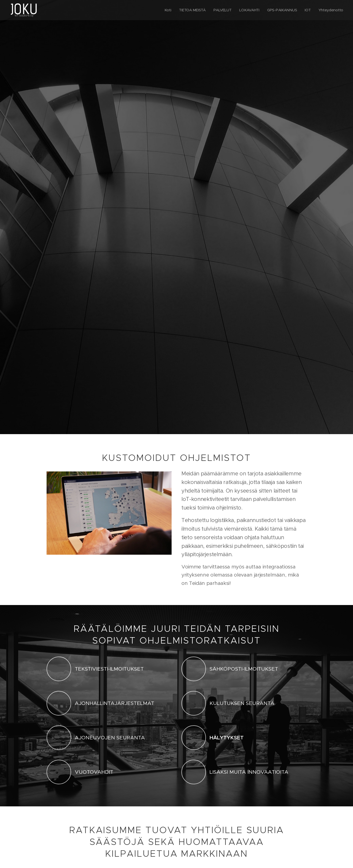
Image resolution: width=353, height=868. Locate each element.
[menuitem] (165, 10)
